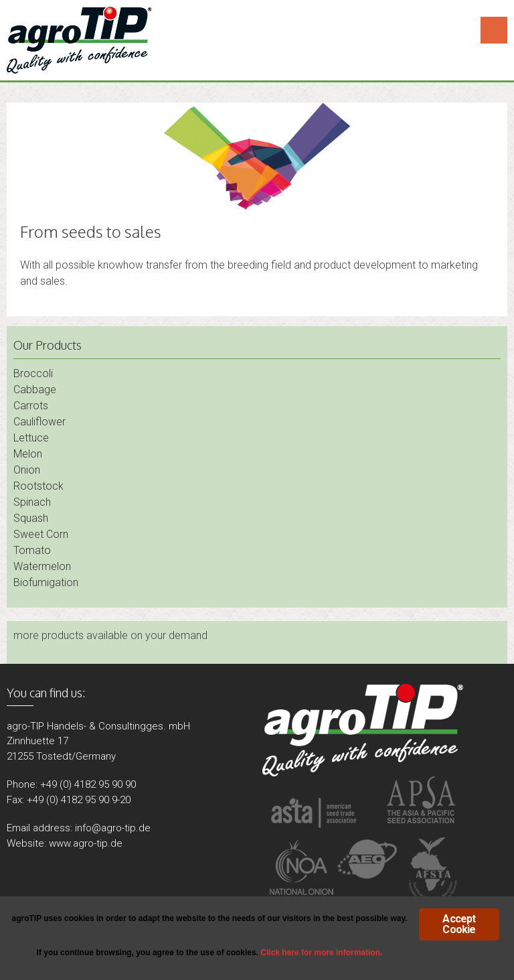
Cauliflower (39, 422)
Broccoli (33, 373)
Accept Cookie (459, 924)
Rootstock (38, 486)
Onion (27, 470)
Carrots (31, 406)
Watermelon (42, 566)
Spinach (32, 502)
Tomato (32, 550)
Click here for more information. (321, 953)
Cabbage (35, 390)
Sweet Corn (41, 534)
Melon (28, 454)
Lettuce (31, 438)
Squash (31, 518)
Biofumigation (46, 582)
